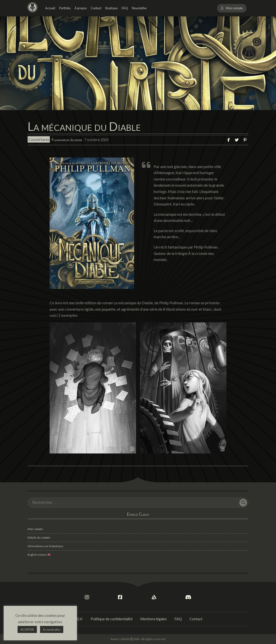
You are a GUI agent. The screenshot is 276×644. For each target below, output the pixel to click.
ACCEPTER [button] (27, 629)
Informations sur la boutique (45, 546)
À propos (81, 8)
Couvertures (39, 140)
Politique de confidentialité (112, 619)
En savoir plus (52, 629)
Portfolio (65, 8)
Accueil (50, 8)
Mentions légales (154, 619)
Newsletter (139, 8)
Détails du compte (39, 537)
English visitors (39, 555)
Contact (96, 8)
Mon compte (234, 8)
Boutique (111, 8)
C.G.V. (78, 619)
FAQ (125, 8)
